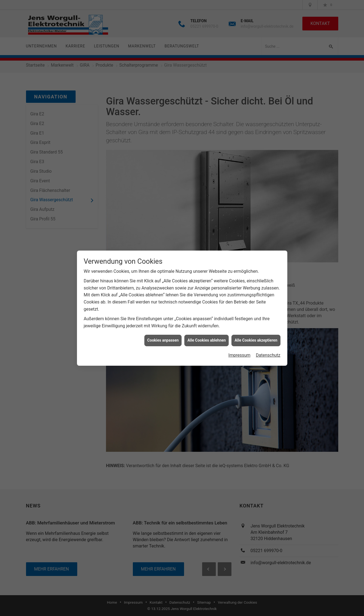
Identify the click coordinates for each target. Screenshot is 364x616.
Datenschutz (268, 350)
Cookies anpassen (163, 335)
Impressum (240, 350)
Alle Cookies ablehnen (207, 335)
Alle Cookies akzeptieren (256, 335)
